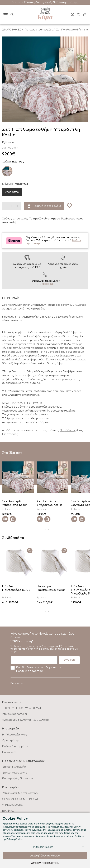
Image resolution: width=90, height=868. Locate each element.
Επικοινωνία (10, 752)
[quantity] (12, 206)
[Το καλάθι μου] (85, 15)
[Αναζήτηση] (12, 15)
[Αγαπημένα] (79, 15)
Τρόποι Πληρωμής (14, 767)
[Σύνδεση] (72, 15)
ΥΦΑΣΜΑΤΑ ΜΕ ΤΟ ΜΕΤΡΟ (20, 793)
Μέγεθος (8, 184)
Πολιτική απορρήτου (29, 671)
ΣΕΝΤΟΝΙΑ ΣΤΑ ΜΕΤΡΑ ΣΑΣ (20, 799)
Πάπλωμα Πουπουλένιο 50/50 (51, 588)
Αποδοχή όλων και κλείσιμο (45, 856)
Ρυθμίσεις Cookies (43, 847)
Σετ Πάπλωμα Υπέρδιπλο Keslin (49, 503)
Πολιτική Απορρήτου (16, 746)
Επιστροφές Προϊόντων (18, 779)
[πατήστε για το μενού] (6, 15)
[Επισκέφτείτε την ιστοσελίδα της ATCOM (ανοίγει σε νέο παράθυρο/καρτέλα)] (45, 863)
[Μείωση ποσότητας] (6, 206)
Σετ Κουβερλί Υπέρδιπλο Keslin (15, 503)
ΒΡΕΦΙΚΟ (8, 811)
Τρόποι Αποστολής (15, 773)
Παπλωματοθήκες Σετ (39, 30)
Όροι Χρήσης (11, 741)
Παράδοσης (68, 430)
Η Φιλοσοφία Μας (15, 735)
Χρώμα (6, 162)
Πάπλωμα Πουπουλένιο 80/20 (16, 588)
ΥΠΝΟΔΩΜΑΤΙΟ (13, 805)
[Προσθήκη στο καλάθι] (13, 519)
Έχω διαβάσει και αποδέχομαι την (36, 669)
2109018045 (48, 284)
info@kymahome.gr (15, 714)
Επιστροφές (10, 434)
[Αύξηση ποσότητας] (17, 206)
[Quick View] (5, 519)
